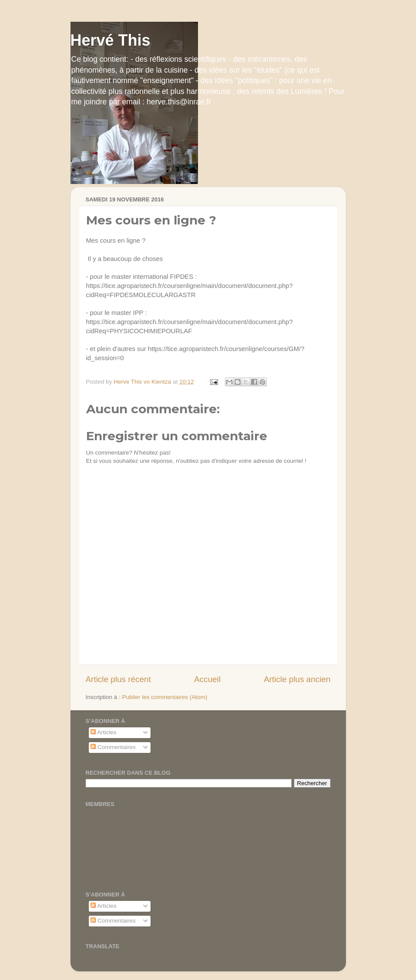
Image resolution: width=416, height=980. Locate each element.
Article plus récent (118, 679)
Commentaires (113, 747)
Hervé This (111, 40)
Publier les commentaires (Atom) (165, 697)
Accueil (207, 679)
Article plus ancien (297, 679)
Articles (103, 732)
